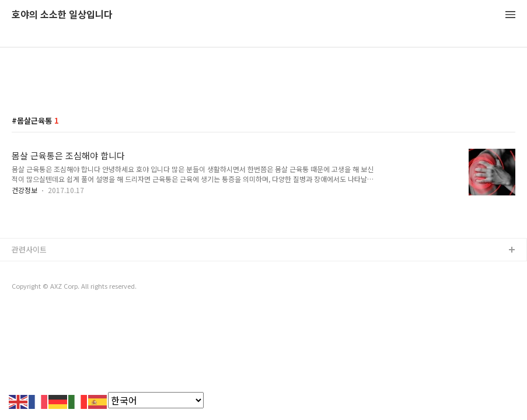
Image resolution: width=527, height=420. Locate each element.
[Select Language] (156, 400)
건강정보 (25, 190)
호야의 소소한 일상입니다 (62, 15)
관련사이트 (29, 249)
